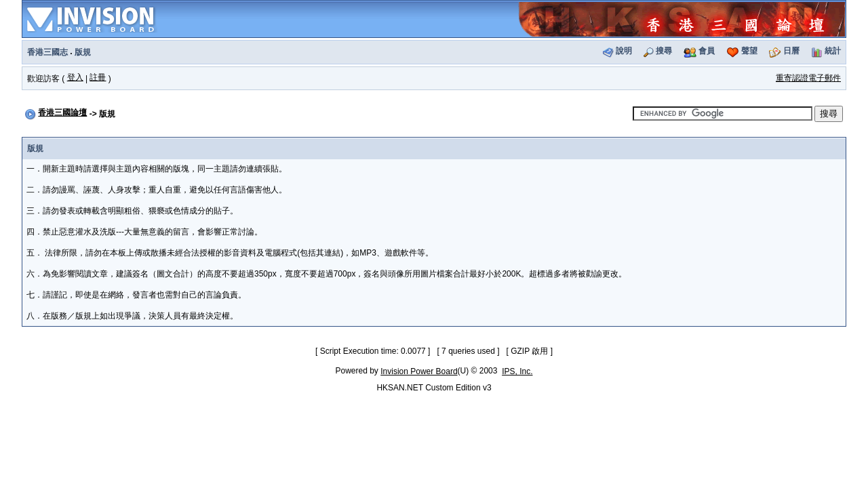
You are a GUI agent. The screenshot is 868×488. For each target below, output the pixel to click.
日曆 (791, 51)
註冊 (98, 77)
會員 (707, 51)
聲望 (749, 51)
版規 (83, 52)
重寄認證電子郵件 (808, 78)
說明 (624, 51)
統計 (833, 51)
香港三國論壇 (62, 113)
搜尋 (664, 51)
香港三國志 (47, 52)
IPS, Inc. (517, 371)
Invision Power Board (419, 371)
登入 (75, 77)
